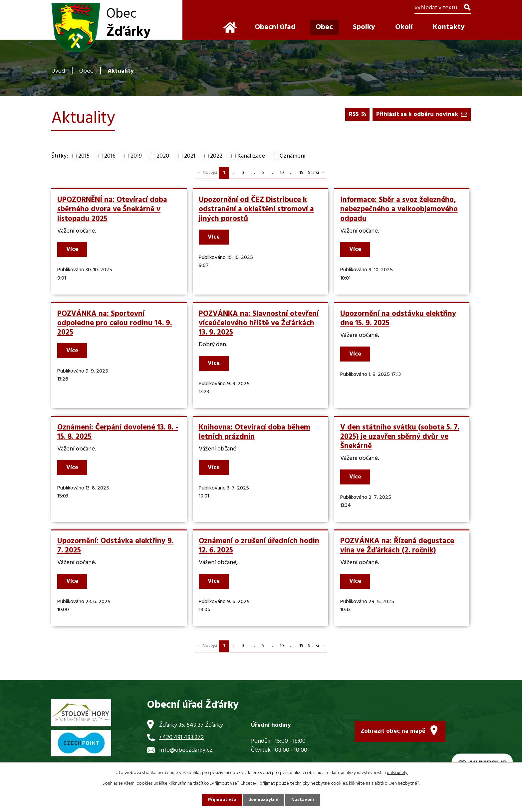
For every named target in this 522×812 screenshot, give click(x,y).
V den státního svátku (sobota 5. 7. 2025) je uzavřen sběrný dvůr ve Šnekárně (400, 437)
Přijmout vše (222, 800)
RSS (358, 114)
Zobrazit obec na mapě (393, 731)
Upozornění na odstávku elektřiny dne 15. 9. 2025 (398, 319)
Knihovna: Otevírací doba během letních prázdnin (255, 432)
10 (282, 173)
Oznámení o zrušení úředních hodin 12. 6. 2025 (259, 546)
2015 (84, 156)
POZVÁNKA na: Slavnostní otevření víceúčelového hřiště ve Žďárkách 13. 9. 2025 (259, 323)
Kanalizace (251, 156)
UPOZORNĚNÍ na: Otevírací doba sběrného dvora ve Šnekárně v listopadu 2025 (112, 209)
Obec (86, 71)
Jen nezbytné (264, 800)
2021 (190, 156)
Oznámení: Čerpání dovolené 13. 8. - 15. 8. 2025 (118, 432)
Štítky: (60, 156)
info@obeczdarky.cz (186, 750)
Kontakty (449, 27)
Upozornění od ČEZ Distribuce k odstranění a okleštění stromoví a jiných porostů (256, 209)
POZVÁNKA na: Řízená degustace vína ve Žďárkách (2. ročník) (397, 546)
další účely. (397, 773)
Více (72, 249)
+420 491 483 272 (181, 738)
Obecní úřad (275, 27)
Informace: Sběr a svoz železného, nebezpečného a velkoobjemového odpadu (399, 209)
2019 (136, 156)
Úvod (58, 71)
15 (301, 173)
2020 (163, 156)
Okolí (404, 27)
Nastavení (303, 800)
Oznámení (293, 156)
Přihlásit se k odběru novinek (422, 114)
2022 (216, 156)
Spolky (364, 27)
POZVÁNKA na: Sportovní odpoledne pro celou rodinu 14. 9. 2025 (115, 323)
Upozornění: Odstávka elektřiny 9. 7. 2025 (115, 546)
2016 (110, 156)
